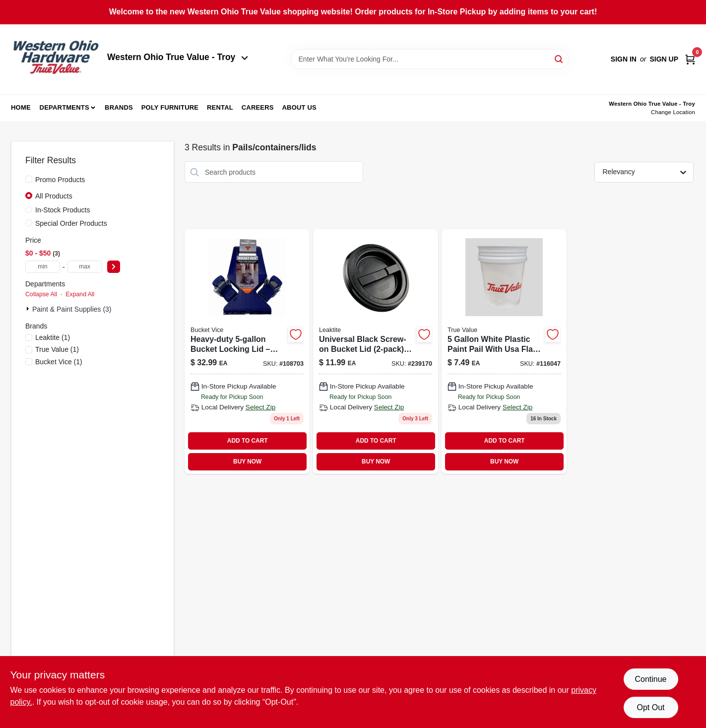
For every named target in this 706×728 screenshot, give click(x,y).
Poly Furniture (170, 107)
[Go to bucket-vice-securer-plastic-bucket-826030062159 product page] (247, 351)
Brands (119, 107)
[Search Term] (430, 59)
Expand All (80, 294)
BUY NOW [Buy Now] (247, 462)
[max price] (85, 267)
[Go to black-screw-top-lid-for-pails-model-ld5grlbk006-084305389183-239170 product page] (376, 351)
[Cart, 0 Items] (690, 59)
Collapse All (41, 294)
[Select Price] (114, 267)
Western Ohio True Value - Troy (178, 57)
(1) (53, 337)
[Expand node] (29, 309)
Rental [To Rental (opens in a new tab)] (220, 107)
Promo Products (60, 180)
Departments (64, 107)
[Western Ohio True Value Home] (56, 59)
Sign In (624, 59)
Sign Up (664, 59)
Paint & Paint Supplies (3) (72, 309)
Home (21, 107)
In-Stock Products (63, 210)
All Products (54, 196)
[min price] (43, 267)
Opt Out (650, 707)
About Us (300, 107)
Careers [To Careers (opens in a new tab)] (258, 107)
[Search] (559, 58)
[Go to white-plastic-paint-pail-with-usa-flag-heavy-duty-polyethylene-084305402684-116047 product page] (504, 351)
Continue (650, 679)
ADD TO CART (248, 441)
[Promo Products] (29, 179)
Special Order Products (71, 223)
